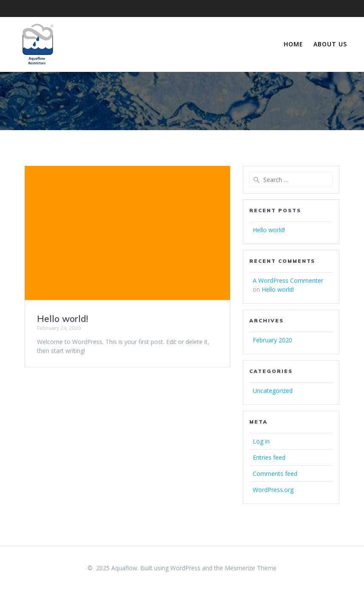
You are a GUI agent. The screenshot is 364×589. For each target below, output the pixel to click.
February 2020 (272, 340)
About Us (330, 44)
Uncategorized (273, 391)
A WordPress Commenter (288, 280)
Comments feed (275, 474)
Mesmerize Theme (251, 568)
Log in (261, 441)
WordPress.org (273, 490)
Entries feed (269, 457)
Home (293, 44)
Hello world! (62, 319)
